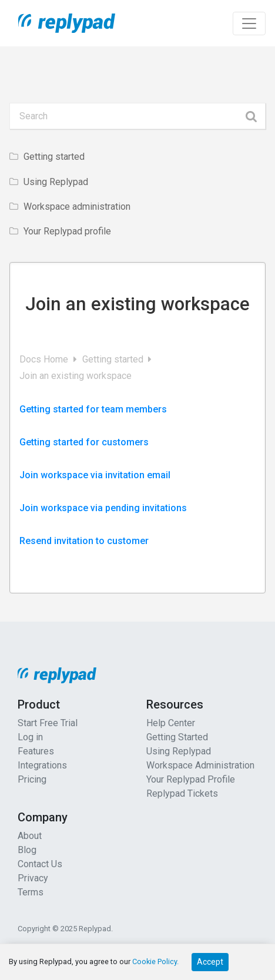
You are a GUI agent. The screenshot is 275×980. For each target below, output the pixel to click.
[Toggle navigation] (249, 24)
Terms (31, 892)
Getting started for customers (84, 442)
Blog (27, 850)
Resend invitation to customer (84, 541)
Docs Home (45, 359)
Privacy (33, 878)
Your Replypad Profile (191, 779)
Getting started (114, 359)
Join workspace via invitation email (95, 475)
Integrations (42, 765)
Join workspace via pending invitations (103, 508)
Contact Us (40, 864)
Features (36, 751)
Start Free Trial (48, 723)
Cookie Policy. (155, 961)
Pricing (32, 779)
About (30, 836)
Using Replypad (179, 751)
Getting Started (177, 737)
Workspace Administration (200, 765)
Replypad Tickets (182, 793)
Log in (30, 737)
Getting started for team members (93, 409)
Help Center (171, 723)
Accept (210, 962)
